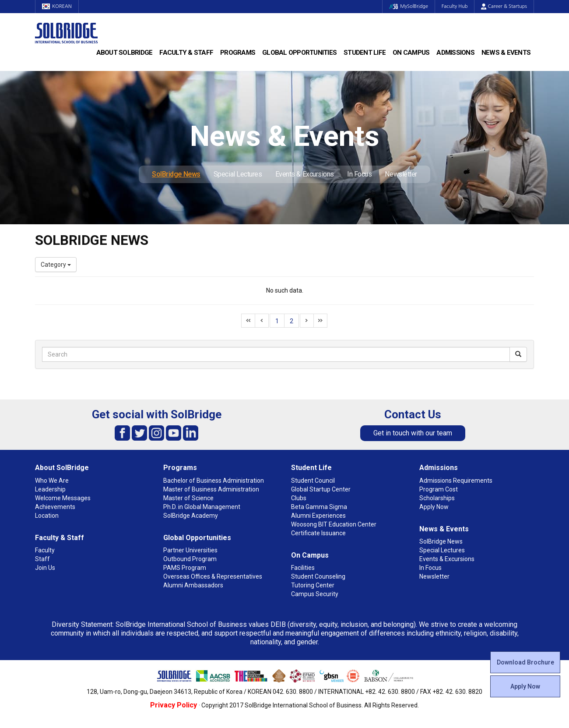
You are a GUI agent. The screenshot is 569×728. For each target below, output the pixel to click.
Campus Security (315, 594)
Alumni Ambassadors (193, 585)
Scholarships (437, 498)
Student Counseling (318, 576)
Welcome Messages (63, 498)
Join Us (45, 568)
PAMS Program (185, 568)
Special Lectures (238, 174)
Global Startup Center (321, 489)
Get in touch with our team (413, 433)
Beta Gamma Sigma (319, 507)
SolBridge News (176, 174)
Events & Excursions (305, 174)
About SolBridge (125, 53)
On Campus (411, 53)
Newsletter (401, 174)
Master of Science (188, 498)
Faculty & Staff (186, 53)
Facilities (303, 568)
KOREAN (57, 6)
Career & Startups (504, 6)
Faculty (45, 550)
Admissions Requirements (456, 481)
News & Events (506, 53)
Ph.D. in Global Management (202, 507)
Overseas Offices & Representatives (213, 576)
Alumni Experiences (318, 516)
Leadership (50, 489)
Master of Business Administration (211, 489)
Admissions (455, 53)
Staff (42, 559)
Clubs (299, 498)
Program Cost (439, 489)
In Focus (359, 174)
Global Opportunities (299, 53)
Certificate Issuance (318, 533)
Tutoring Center (313, 585)
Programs (238, 53)
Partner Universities (190, 550)
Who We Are (52, 481)
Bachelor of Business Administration (214, 481)
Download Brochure (525, 662)
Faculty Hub (455, 6)
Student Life (365, 53)
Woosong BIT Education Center (334, 524)
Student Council (313, 481)
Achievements (55, 507)
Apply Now (525, 686)
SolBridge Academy (191, 516)
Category (56, 265)
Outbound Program (190, 559)
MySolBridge (409, 6)
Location (47, 516)
